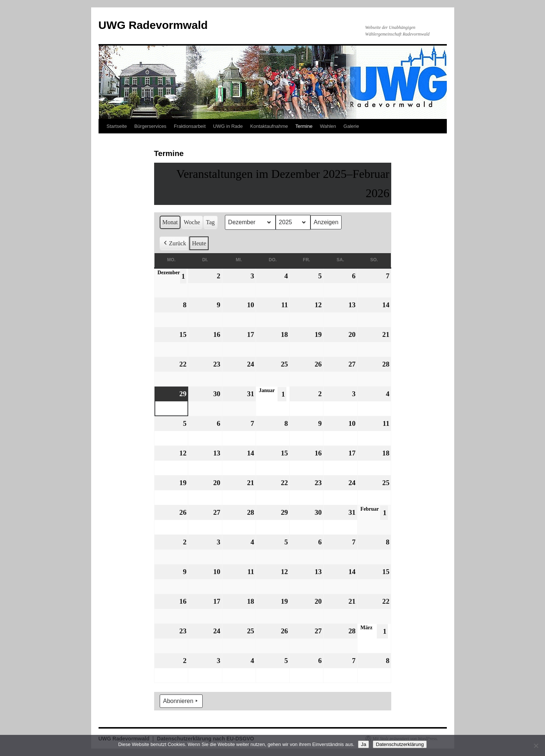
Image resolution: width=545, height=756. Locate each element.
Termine (304, 126)
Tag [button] (210, 222)
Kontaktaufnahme (269, 126)
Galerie (351, 126)
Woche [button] (192, 222)
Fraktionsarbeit (190, 126)
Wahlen (328, 126)
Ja (363, 744)
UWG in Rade (228, 126)
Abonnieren (181, 702)
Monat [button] (170, 222)
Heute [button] (199, 243)
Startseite (117, 126)
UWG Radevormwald (153, 25)
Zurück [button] (174, 243)
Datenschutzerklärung (400, 744)
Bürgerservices (150, 126)
